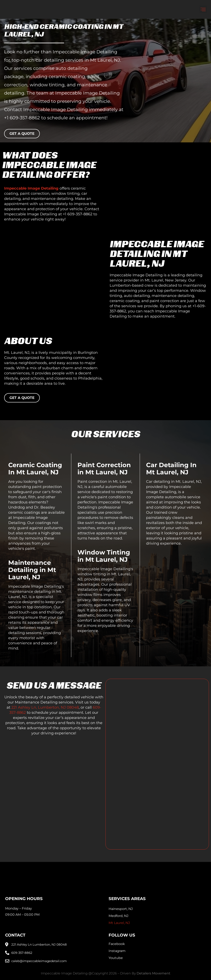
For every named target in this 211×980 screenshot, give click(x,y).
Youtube (116, 958)
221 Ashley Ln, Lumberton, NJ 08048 (45, 707)
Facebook (117, 944)
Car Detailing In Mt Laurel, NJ (171, 469)
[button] (203, 9)
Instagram (117, 951)
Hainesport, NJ (121, 909)
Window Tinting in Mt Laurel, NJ (104, 556)
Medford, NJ (118, 916)
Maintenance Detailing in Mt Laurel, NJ (32, 570)
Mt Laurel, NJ (119, 923)
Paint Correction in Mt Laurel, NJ (104, 469)
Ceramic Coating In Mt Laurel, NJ (35, 469)
